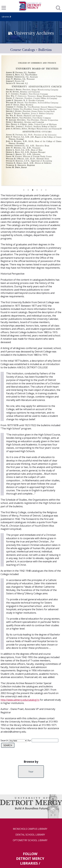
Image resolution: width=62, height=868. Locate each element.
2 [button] (28, 189)
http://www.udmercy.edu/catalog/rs (20, 700)
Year (31, 772)
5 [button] (42, 189)
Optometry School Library (30, 840)
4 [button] (37, 189)
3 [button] (33, 189)
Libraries (6, 17)
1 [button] (24, 189)
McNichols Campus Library (30, 829)
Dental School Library (30, 835)
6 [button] (46, 189)
